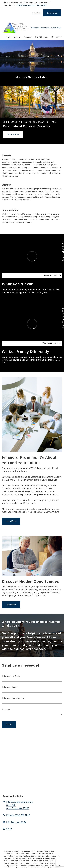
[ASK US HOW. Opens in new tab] (13, 135)
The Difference (41, 37)
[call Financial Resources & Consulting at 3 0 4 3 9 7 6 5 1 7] (18, 815)
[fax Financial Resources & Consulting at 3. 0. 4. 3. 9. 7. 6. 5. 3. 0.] (16, 822)
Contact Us (56, 37)
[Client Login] (36, 13)
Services (28, 37)
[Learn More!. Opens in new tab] (11, 521)
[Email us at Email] (9, 829)
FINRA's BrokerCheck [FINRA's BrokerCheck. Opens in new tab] (26, 5)
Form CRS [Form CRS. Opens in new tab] (42, 5)
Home (7, 37)
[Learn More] (52, 13)
